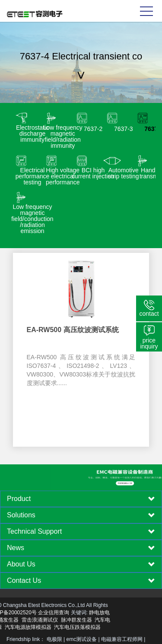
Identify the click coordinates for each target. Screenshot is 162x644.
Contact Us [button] (81, 581)
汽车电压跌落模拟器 (44, 627)
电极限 (54, 639)
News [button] (81, 548)
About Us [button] (81, 564)
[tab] (81, 499)
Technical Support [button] (81, 532)
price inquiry (149, 343)
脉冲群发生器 (43, 620)
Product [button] (81, 499)
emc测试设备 (82, 639)
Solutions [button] (81, 515)
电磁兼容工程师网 (122, 639)
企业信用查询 (20, 613)
